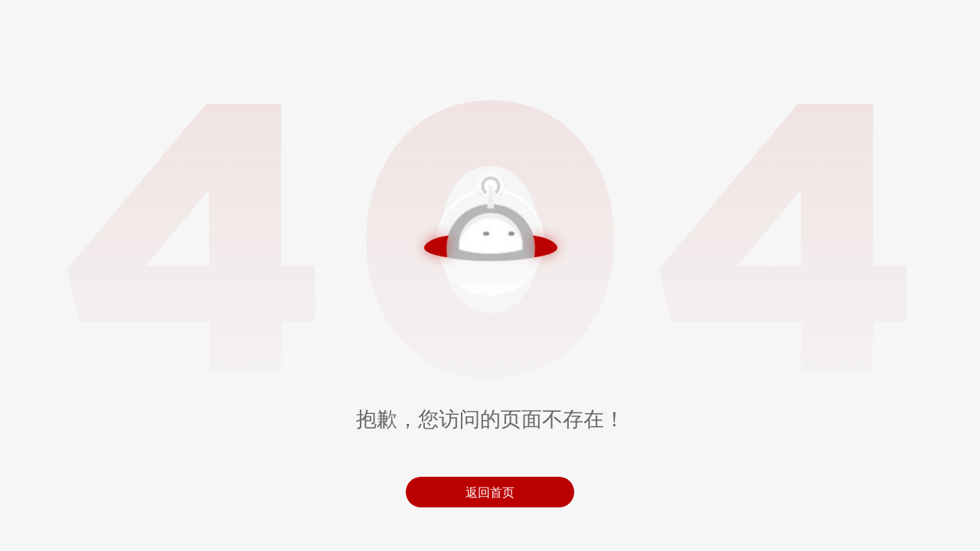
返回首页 (490, 492)
